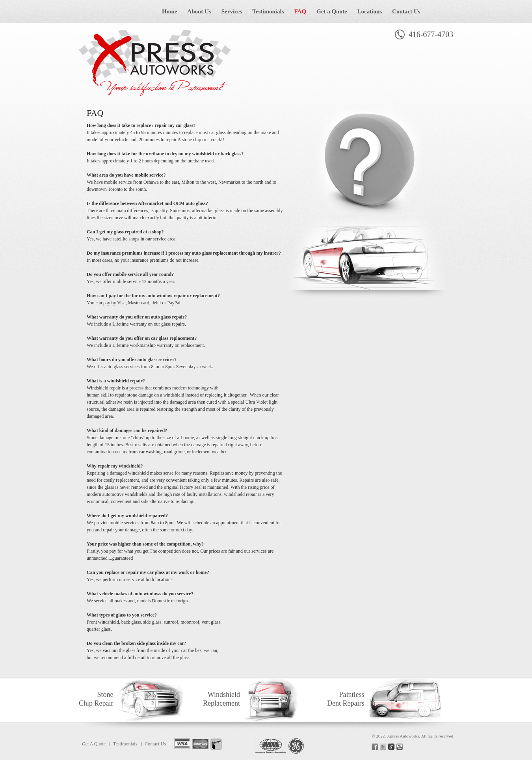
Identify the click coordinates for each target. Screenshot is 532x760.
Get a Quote (332, 11)
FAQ (300, 11)
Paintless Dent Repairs (346, 699)
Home (169, 11)
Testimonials (268, 11)
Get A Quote (94, 744)
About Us (199, 11)
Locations (370, 11)
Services (232, 11)
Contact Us (406, 11)
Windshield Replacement (221, 699)
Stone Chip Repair (96, 699)
